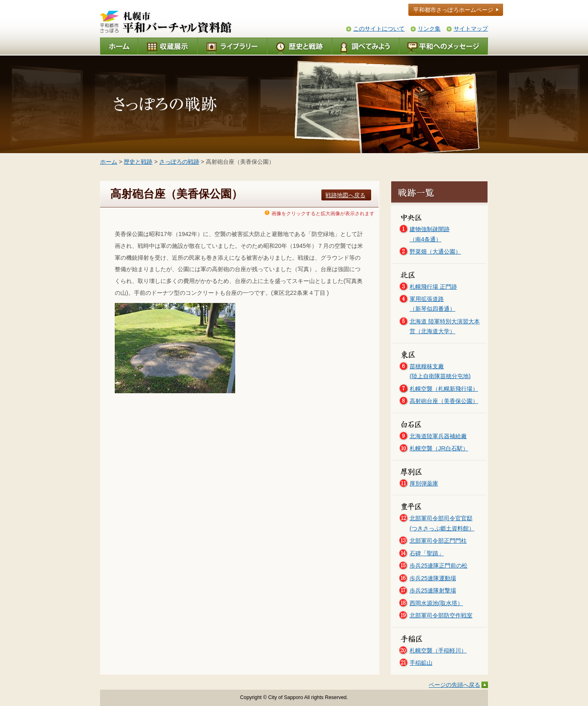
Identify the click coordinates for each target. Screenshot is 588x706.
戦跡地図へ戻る (345, 195)
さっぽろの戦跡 (179, 162)
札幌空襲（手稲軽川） (438, 650)
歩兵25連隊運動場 (433, 578)
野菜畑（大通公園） (435, 252)
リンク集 (429, 29)
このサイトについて (379, 29)
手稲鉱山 (421, 663)
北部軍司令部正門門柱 (438, 541)
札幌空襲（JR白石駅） (439, 448)
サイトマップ (471, 29)
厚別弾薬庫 (424, 483)
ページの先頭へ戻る (454, 685)
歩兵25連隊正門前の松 (439, 566)
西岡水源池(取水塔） (436, 603)
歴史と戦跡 (138, 162)
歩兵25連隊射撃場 (433, 590)
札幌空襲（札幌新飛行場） (444, 389)
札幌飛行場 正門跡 (433, 287)
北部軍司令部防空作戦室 (441, 615)
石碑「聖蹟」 (427, 553)
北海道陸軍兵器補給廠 (438, 436)
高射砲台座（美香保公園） (444, 401)
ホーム (109, 162)
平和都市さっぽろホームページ (453, 10)
